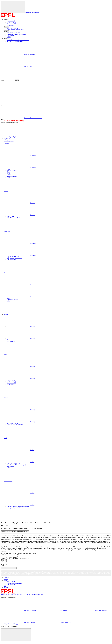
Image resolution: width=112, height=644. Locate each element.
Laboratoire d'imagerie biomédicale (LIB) (9, 122)
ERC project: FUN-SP (12, 28)
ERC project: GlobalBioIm (14, 33)
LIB (5, 140)
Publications (22, 243)
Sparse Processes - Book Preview (15, 30)
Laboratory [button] (6, 144)
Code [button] (5, 273)
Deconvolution (11, 36)
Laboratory (21, 156)
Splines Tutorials (11, 21)
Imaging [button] (6, 438)
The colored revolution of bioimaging (16, 34)
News (8, 172)
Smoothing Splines (9, 141)
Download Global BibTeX (23, 531)
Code (20, 285)
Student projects (11, 341)
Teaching (21, 326)
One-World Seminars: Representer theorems (18, 40)
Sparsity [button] (6, 398)
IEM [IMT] (7, 138)
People (9, 169)
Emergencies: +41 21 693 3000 (8, 597)
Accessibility (4, 626)
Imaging (6, 31)
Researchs (21, 215)
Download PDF (5, 531)
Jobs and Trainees (11, 170)
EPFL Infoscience (11, 259)
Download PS (13, 531)
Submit (17, 80)
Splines (6, 20)
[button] (58, 184)
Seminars (9, 175)
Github (9, 301)
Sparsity (6, 27)
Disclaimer (10, 626)
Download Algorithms (12, 300)
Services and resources (22, 597)
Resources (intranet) (12, 176)
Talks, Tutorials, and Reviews (14, 218)
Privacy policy (17, 626)
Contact (30, 597)
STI (10, 137)
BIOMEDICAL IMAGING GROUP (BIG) (15, 121)
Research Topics (11, 216)
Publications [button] (7, 231)
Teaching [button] (6, 314)
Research (21, 203)
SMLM (9, 37)
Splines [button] (6, 355)
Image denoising (11, 25)
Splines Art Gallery (12, 22)
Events (9, 173)
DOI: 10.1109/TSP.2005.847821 (9, 571)
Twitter (9, 178)
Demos (9, 298)
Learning (6, 38)
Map (33, 597)
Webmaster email (39, 597)
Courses (9, 340)
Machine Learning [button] (8, 481)
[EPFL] (15, 135)
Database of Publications (13, 257)
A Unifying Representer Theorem (15, 41)
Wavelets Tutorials (11, 24)
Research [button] (6, 191)
